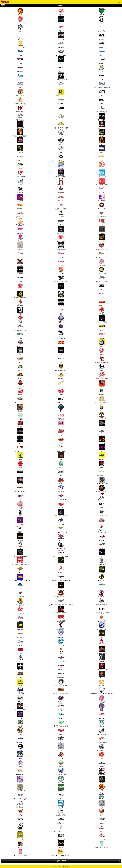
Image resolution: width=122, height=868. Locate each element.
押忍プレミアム (102, 529)
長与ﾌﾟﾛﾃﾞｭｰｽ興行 (61, 206)
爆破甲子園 (20, 68)
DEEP (61, 343)
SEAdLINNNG (61, 214)
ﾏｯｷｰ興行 (20, 481)
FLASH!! (101, 634)
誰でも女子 (61, 198)
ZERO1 (61, 20)
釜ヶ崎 (61, 844)
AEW (20, 165)
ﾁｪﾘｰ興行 (20, 505)
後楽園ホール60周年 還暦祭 (20, 561)
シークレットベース (20, 327)
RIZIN (20, 278)
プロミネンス (20, 214)
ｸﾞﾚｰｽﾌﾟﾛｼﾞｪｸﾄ (61, 771)
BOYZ (101, 52)
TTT (20, 359)
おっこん (20, 820)
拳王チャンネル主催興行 (61, 691)
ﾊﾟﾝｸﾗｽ (20, 262)
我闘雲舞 (20, 198)
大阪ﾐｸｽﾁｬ (61, 375)
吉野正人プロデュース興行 (61, 723)
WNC (101, 101)
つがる (61, 804)
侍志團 (101, 780)
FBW (20, 586)
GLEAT (61, 68)
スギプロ (61, 707)
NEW (20, 642)
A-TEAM (101, 141)
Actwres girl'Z (20, 230)
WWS (61, 295)
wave (20, 182)
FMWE (101, 545)
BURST (101, 392)
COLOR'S (61, 254)
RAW (61, 505)
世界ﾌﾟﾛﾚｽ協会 (61, 246)
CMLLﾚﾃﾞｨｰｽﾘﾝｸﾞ (20, 400)
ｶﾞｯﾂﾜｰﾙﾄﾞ (102, 287)
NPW (101, 424)
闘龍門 (20, 529)
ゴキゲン (101, 683)
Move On (101, 537)
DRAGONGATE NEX (61, 497)
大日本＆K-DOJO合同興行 (102, 85)
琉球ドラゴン (20, 157)
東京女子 (20, 36)
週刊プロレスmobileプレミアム (61, 852)
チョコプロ (102, 198)
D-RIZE (101, 60)
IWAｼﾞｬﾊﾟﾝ (61, 133)
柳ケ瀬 (61, 763)
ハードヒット (61, 60)
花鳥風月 (61, 416)
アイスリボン (102, 173)
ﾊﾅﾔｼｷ (61, 755)
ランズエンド (61, 658)
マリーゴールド (20, 44)
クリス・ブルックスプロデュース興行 (61, 602)
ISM (20, 650)
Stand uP (61, 569)
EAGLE (101, 456)
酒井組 (101, 658)
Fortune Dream (61, 117)
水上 (101, 804)
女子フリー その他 (20, 852)
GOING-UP (61, 303)
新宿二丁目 (102, 497)
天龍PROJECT (61, 93)
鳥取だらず (61, 820)
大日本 (61, 28)
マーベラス (102, 206)
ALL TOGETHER (61, 52)
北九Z (20, 812)
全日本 (61, 12)
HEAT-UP (20, 303)
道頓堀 (101, 133)
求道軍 (20, 311)
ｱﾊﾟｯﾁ (20, 141)
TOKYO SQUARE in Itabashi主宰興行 (102, 691)
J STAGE (101, 327)
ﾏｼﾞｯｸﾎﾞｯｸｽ (102, 771)
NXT (61, 739)
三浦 (101, 788)
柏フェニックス (102, 626)
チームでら (102, 384)
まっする (101, 36)
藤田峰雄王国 (61, 545)
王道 (20, 658)
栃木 (20, 569)
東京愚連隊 (20, 125)
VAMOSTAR (61, 448)
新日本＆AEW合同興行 (20, 133)
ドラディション (20, 117)
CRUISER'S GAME (61, 513)
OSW (61, 141)
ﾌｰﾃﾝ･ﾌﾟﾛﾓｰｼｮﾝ (102, 270)
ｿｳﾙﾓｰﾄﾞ (61, 400)
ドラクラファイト (102, 666)
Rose (61, 715)
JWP (101, 157)
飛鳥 (101, 367)
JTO (101, 93)
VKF (101, 464)
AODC (101, 335)
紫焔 (101, 707)
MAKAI (61, 392)
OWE (20, 85)
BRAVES (101, 796)
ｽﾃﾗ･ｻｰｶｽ (101, 836)
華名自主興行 (20, 222)
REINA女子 (20, 206)
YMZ (101, 222)
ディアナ (101, 190)
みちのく (101, 20)
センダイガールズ (61, 173)
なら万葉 (20, 836)
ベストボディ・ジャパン (61, 828)
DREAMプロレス (102, 602)
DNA (20, 52)
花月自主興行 (61, 230)
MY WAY (101, 715)
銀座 (20, 731)
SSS (101, 505)
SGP (61, 384)
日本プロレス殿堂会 (20, 101)
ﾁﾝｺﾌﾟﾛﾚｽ (61, 642)
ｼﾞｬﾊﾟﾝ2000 (102, 440)
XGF (61, 561)
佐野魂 (20, 367)
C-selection (20, 666)
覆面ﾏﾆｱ (61, 319)
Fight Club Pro (102, 731)
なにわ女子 (102, 699)
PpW (20, 715)
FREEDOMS (61, 101)
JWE (20, 545)
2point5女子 (102, 594)
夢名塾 (61, 464)
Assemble (61, 190)
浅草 (101, 755)
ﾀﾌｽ (101, 432)
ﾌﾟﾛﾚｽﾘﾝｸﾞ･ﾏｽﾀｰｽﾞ (102, 109)
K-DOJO (20, 76)
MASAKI (61, 780)
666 (20, 351)
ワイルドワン (102, 586)
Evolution (20, 618)
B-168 (20, 472)
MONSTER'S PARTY (20, 553)
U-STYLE (101, 303)
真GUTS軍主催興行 (20, 295)
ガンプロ (61, 36)
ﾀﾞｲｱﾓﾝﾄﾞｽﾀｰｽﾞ (20, 149)
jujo (61, 359)
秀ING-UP (61, 788)
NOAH (101, 12)
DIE (61, 586)
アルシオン (61, 521)
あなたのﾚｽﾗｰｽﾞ (102, 472)
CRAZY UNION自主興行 (61, 553)
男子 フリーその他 (102, 844)
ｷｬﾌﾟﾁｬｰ (20, 440)
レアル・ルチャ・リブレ (20, 796)
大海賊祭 (20, 270)
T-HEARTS (20, 594)
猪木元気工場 (61, 618)
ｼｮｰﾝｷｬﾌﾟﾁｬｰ (61, 537)
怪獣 (101, 343)
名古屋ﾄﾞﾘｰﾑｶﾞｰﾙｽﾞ (102, 246)
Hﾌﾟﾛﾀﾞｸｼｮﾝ (61, 836)
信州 (20, 464)
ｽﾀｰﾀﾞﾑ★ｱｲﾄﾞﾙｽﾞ (20, 190)
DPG (61, 351)
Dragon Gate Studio (102, 481)
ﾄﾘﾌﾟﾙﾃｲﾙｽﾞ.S (102, 214)
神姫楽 (20, 238)
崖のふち (20, 246)
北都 (61, 311)
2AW (61, 85)
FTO (61, 432)
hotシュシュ (20, 610)
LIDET (101, 76)
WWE (61, 157)
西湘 (20, 747)
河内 (101, 828)
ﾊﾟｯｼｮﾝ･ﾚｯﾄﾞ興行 (102, 182)
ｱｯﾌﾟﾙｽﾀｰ (61, 262)
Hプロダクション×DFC (102, 610)
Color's (101, 230)
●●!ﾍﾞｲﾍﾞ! (101, 262)
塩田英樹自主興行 (102, 561)
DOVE (20, 392)
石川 (20, 683)
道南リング (102, 577)
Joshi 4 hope (61, 238)
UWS (20, 432)
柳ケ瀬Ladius (20, 771)
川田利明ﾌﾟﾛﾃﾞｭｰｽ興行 (61, 125)
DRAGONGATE (20, 20)
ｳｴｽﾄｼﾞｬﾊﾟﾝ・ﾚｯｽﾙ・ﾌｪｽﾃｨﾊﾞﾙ (20, 577)
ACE (61, 109)
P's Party (20, 254)
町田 (20, 755)
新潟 (61, 796)
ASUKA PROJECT (61, 367)
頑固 (101, 351)
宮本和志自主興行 (102, 489)
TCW (61, 149)
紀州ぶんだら (20, 804)
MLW (101, 149)
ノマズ (101, 553)
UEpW (20, 699)
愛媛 (61, 650)
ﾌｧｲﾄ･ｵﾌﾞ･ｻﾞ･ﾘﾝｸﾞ (20, 489)
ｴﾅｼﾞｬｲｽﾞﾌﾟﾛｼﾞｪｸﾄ (20, 448)
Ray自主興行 (102, 238)
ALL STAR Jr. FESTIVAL (61, 610)
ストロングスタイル (61, 529)
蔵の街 (101, 723)
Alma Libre (61, 634)
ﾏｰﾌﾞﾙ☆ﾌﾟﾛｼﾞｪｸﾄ (102, 254)
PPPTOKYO (61, 335)
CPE (61, 424)
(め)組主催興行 (61, 812)
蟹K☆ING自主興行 (102, 375)
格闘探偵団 (61, 626)
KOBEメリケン (102, 747)
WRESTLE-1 (20, 109)
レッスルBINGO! (20, 707)
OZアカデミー (20, 173)
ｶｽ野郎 (20, 375)
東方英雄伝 (20, 634)
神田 (20, 763)
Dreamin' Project (102, 739)
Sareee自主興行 (102, 618)
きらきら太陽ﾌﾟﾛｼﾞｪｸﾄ (102, 400)
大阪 (101, 68)
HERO (101, 820)
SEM (20, 513)
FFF (61, 440)
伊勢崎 (101, 569)
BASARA (101, 44)
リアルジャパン (20, 93)
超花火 (61, 481)
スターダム (102, 28)
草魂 (20, 780)
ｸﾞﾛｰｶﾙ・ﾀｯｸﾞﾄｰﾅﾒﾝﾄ (61, 594)
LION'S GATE (102, 650)
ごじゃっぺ (20, 384)
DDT (20, 28)
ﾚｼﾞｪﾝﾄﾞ (20, 287)
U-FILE (101, 295)
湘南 (20, 456)
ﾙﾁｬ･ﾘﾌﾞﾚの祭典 (102, 319)
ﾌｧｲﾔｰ (101, 642)
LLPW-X (101, 165)
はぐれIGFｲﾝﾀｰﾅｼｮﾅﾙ (61, 278)
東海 (61, 456)
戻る (3, 6)
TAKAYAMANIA (102, 125)
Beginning (61, 222)
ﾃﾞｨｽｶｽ (20, 335)
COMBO (61, 489)
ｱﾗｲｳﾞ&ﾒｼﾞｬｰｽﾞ (102, 416)
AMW (101, 408)
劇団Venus (61, 699)
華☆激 (101, 311)
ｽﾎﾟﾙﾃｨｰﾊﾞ (20, 343)
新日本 (20, 12)
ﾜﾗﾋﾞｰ (101, 448)
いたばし (20, 416)
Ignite (101, 674)
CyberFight (61, 44)
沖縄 (61, 408)
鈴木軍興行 (102, 117)
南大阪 (20, 723)
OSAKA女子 (61, 182)
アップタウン (20, 691)
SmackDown (20, 739)
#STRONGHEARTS (61, 76)
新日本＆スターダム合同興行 (61, 577)
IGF (20, 497)
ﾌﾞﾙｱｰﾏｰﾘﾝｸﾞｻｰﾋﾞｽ (20, 788)
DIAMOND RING (102, 513)
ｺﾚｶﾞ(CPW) (20, 537)
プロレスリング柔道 (61, 683)
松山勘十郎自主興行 (102, 359)
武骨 (61, 472)
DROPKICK (20, 626)
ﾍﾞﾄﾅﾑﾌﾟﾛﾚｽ (102, 812)
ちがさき (101, 763)
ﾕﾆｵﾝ (20, 60)
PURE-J (61, 165)
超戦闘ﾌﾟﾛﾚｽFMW (102, 278)
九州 (20, 319)
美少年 (61, 327)
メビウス (61, 287)
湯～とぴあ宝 (20, 602)
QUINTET (61, 270)
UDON (20, 828)
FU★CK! (20, 521)
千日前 (20, 424)
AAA (101, 521)
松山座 (20, 408)
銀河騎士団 (61, 674)
